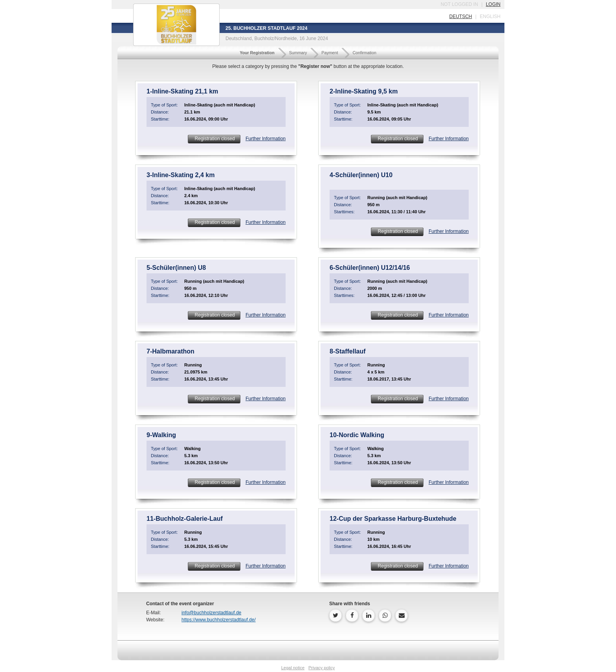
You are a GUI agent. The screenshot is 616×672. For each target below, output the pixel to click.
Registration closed (214, 139)
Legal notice (293, 668)
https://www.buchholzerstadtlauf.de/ (219, 620)
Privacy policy (322, 668)
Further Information (266, 139)
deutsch (460, 16)
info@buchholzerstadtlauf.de (211, 613)
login (493, 4)
